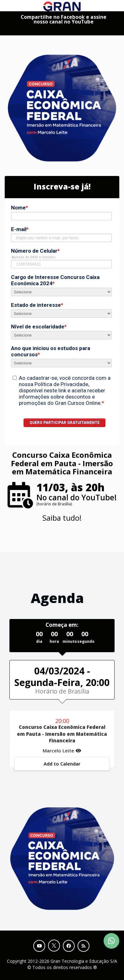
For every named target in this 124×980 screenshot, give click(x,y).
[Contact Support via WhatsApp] (111, 941)
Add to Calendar (62, 764)
